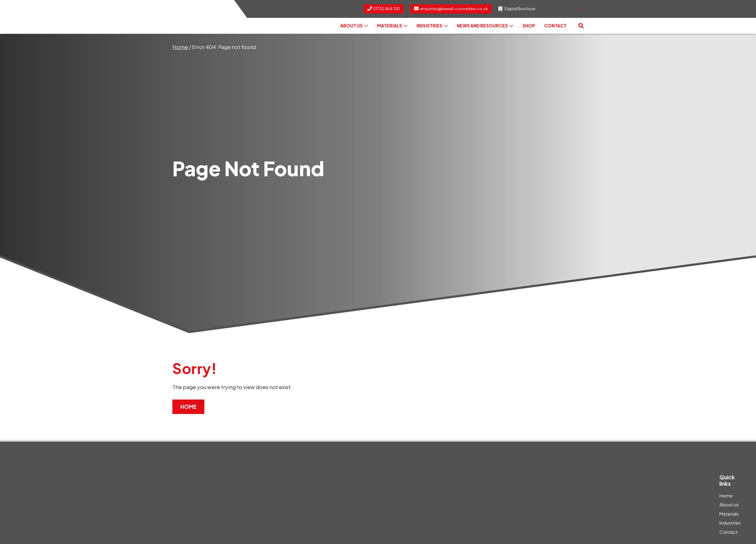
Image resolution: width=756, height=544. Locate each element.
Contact (555, 26)
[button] (581, 26)
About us (354, 26)
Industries (432, 26)
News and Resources (485, 26)
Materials (392, 26)
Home (180, 47)
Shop (529, 26)
